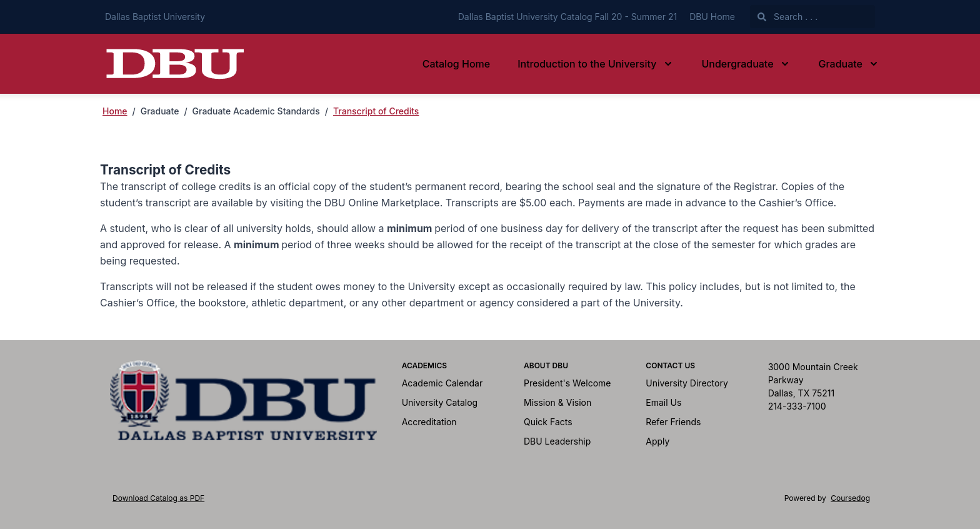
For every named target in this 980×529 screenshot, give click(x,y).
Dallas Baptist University (155, 17)
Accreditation (429, 422)
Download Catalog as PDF (158, 498)
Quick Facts (548, 422)
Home (115, 111)
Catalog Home (457, 64)
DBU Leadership (557, 441)
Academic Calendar (442, 383)
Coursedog (850, 498)
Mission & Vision (557, 402)
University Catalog (440, 402)
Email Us (663, 402)
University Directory (687, 383)
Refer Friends (673, 422)
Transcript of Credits (376, 111)
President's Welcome (567, 383)
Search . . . (787, 17)
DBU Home (712, 17)
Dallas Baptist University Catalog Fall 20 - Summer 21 (567, 17)
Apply (657, 441)
